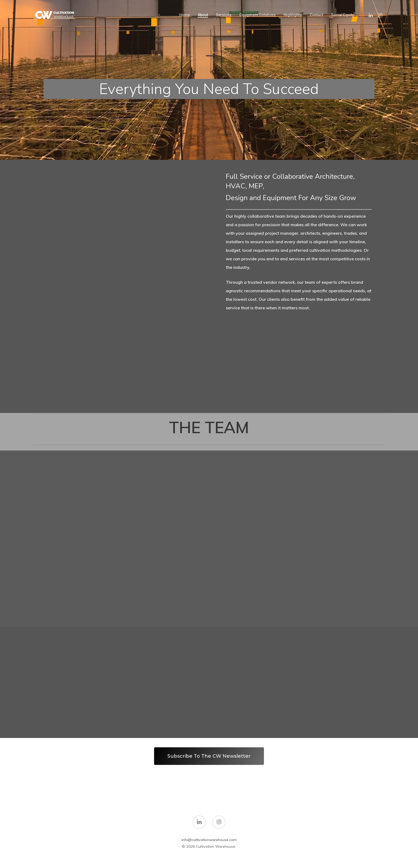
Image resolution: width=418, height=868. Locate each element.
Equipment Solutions (258, 15)
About (203, 15)
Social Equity (342, 15)
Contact (316, 15)
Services (224, 15)
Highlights (293, 15)
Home (184, 15)
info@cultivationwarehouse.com (209, 840)
